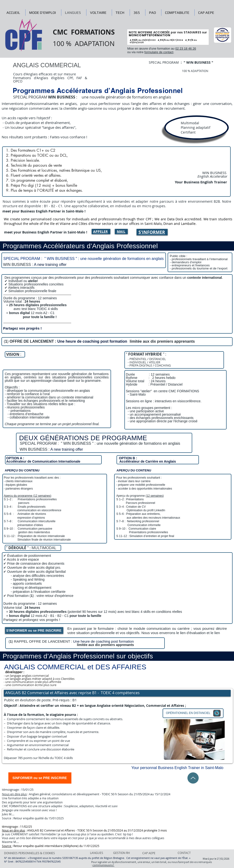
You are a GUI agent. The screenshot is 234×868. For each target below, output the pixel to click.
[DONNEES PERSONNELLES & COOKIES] (29, 853)
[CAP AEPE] (155, 853)
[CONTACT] (185, 853)
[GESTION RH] (122, 853)
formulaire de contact (159, 52)
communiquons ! (103, 865)
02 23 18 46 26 (186, 49)
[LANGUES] (97, 853)
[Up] (193, 778)
